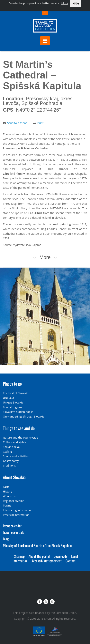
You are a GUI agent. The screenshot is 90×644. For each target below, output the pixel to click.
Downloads (60, 556)
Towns (7, 505)
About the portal (39, 556)
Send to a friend (17, 123)
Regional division (14, 501)
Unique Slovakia (13, 402)
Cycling (7, 452)
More (65, 3)
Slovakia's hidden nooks (18, 412)
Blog (6, 539)
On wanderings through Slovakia (24, 416)
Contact (71, 561)
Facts (6, 487)
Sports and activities (16, 456)
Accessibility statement (47, 561)
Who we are (10, 496)
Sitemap (19, 556)
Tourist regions (13, 407)
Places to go (12, 384)
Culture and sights (14, 442)
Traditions (9, 466)
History (8, 491)
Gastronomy (11, 461)
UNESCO (8, 398)
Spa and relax (12, 447)
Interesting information (18, 510)
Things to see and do (19, 428)
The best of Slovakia (16, 393)
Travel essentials (13, 532)
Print (40, 123)
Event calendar (12, 526)
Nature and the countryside (20, 437)
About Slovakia (14, 477)
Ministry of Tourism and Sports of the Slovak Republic (37, 545)
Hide (76, 3)
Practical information (16, 515)
